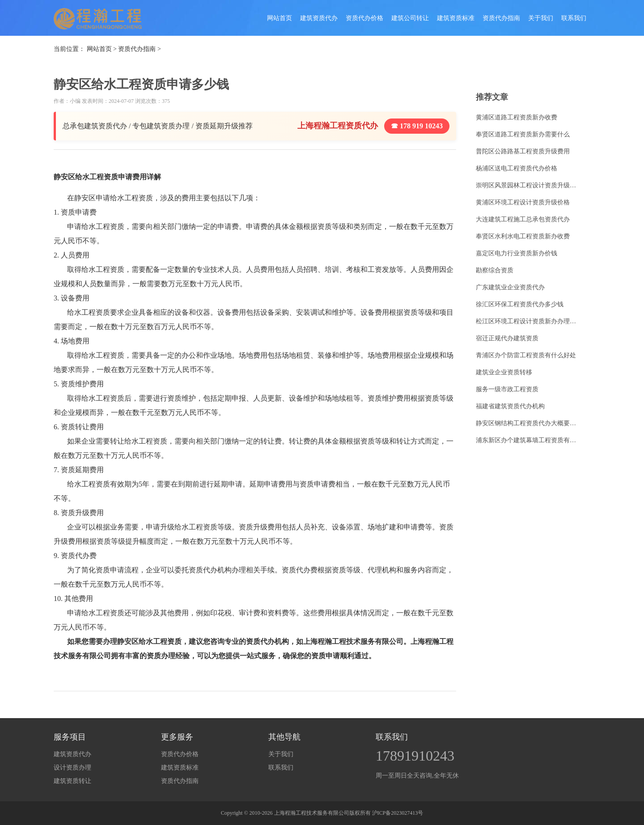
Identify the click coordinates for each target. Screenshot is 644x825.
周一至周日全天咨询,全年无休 (417, 776)
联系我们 (574, 18)
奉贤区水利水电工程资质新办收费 (523, 236)
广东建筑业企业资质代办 (510, 287)
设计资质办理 (72, 768)
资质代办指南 (501, 18)
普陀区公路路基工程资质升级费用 (523, 151)
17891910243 (415, 756)
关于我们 (541, 18)
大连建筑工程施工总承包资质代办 (523, 219)
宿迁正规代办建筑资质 (507, 338)
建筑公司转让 (410, 18)
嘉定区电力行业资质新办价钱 (517, 253)
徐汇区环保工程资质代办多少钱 (520, 304)
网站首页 (280, 18)
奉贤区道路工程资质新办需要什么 (523, 134)
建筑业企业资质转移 (504, 372)
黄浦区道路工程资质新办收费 (517, 117)
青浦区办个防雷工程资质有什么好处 (526, 355)
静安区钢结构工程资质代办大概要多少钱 (529, 423)
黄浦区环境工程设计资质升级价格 (523, 202)
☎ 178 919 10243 (417, 126)
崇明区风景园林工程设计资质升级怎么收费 (529, 185)
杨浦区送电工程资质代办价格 (517, 168)
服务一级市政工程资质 (507, 389)
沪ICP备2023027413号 (398, 813)
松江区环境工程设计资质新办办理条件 (529, 321)
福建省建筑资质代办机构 (510, 406)
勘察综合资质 (495, 270)
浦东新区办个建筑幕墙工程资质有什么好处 (529, 440)
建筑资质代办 (319, 18)
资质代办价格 (364, 18)
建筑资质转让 (72, 781)
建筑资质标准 (456, 18)
